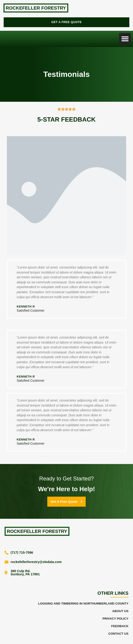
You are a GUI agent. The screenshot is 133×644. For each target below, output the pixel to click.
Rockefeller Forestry (36, 8)
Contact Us (118, 634)
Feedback (120, 626)
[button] (125, 39)
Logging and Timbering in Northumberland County (83, 604)
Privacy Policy (115, 619)
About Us (120, 611)
